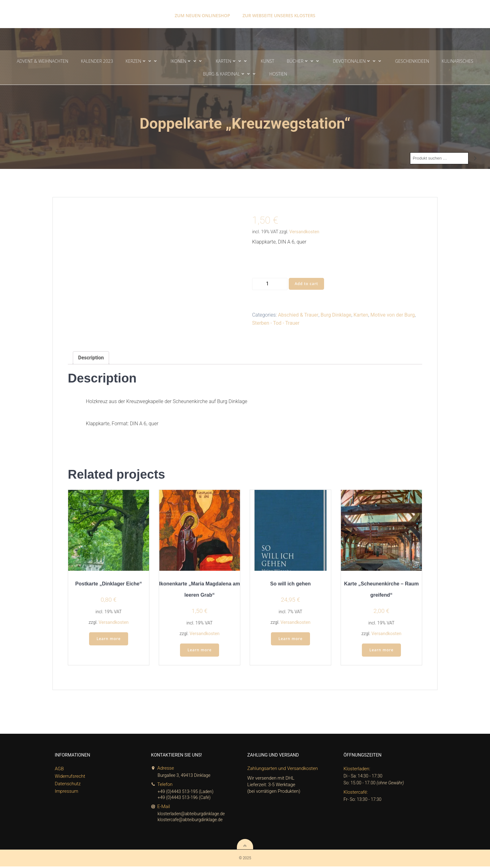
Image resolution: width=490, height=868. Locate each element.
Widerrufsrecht (70, 778)
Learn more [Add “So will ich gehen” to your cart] (290, 641)
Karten (232, 61)
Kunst (267, 61)
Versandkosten (304, 232)
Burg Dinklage (336, 316)
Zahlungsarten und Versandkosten (283, 771)
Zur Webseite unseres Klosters (279, 13)
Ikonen (187, 61)
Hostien (278, 74)
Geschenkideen (412, 61)
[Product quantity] (270, 285)
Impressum (67, 793)
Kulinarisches (457, 61)
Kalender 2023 (97, 61)
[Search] (475, 159)
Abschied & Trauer (298, 316)
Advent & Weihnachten (43, 61)
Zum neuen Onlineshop (202, 13)
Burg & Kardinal (230, 74)
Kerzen (142, 61)
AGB (60, 771)
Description (91, 359)
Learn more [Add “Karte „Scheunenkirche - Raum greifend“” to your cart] (381, 652)
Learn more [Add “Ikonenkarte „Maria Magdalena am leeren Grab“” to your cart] (200, 652)
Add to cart (306, 284)
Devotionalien (358, 61)
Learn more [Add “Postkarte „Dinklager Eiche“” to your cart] (109, 641)
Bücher (303, 61)
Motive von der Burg (392, 316)
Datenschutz (68, 786)
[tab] (91, 359)
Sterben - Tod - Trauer (276, 324)
